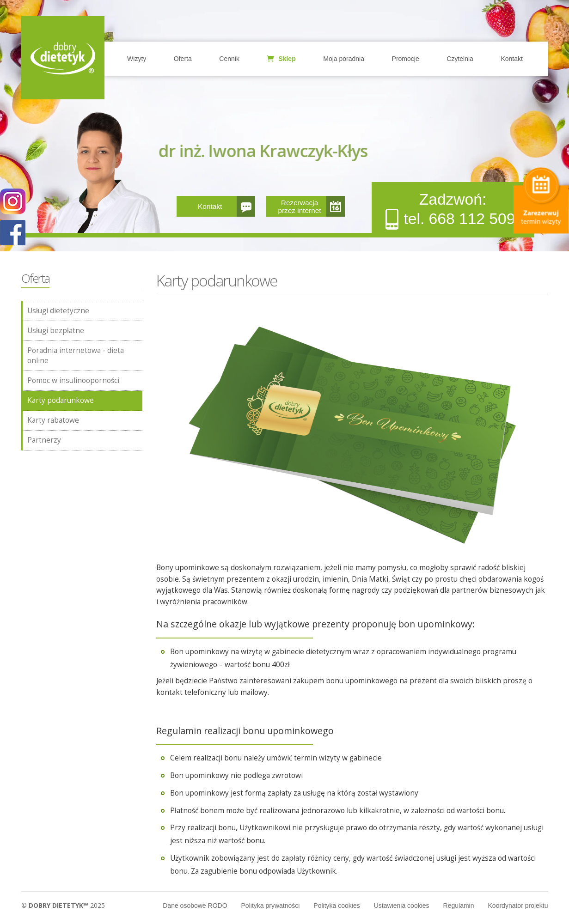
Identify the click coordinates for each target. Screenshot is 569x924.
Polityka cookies (337, 906)
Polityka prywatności (271, 906)
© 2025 (63, 905)
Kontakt (511, 59)
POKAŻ (13, 233)
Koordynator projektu (518, 906)
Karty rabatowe (53, 420)
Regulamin (459, 906)
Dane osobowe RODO (195, 906)
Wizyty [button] (137, 59)
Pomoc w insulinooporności (73, 380)
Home (63, 58)
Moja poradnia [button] (344, 59)
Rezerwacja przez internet (299, 207)
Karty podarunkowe (61, 400)
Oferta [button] (183, 59)
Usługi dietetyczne (58, 311)
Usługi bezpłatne (56, 331)
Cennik (229, 59)
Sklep (281, 59)
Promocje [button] (406, 59)
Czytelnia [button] (460, 59)
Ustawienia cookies (402, 906)
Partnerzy (44, 440)
